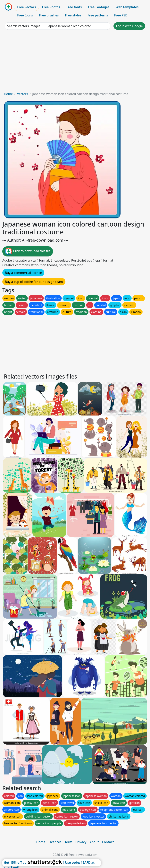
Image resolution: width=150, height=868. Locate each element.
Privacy (81, 842)
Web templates (127, 7)
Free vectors (26, 7)
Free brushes (49, 15)
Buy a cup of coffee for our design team (34, 282)
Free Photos (51, 7)
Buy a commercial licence (23, 273)
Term (68, 842)
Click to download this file (28, 251)
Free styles (73, 15)
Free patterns (98, 15)
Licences (55, 842)
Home (8, 94)
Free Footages (99, 7)
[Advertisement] (75, 62)
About (94, 842)
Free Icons (25, 15)
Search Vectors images (24, 26)
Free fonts (74, 7)
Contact (108, 842)
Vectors (22, 94)
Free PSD (121, 15)
